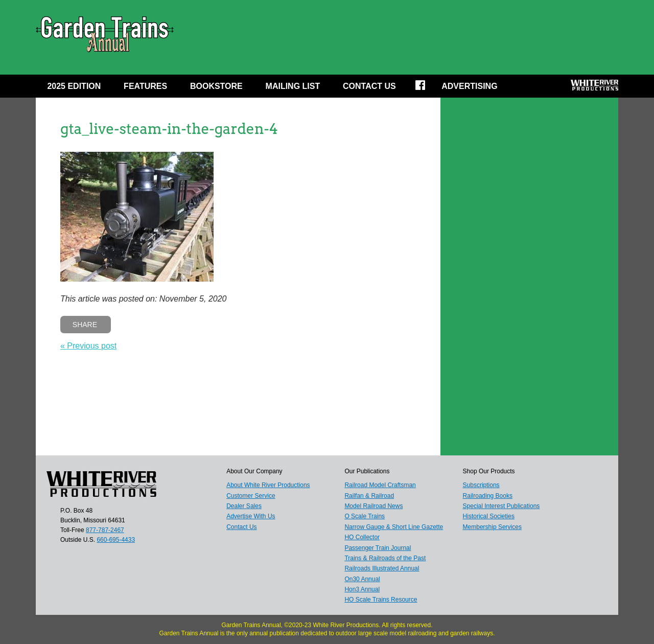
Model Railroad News (373, 506)
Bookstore (216, 86)
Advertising (469, 86)
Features (145, 86)
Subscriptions (481, 485)
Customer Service (251, 496)
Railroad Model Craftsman (380, 485)
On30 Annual (362, 579)
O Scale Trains (365, 516)
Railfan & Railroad (369, 496)
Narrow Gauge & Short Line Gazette (394, 527)
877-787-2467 (105, 530)
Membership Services (492, 527)
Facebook (427, 88)
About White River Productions (268, 485)
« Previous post (88, 346)
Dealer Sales (244, 506)
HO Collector (362, 537)
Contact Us (369, 86)
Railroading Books (488, 496)
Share (85, 325)
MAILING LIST (293, 86)
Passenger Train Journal (378, 548)
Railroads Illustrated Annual (382, 568)
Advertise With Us (251, 516)
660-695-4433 (116, 540)
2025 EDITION (74, 86)
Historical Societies (489, 516)
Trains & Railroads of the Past (385, 558)
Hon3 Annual (362, 589)
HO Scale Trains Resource (381, 600)
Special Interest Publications (501, 506)
